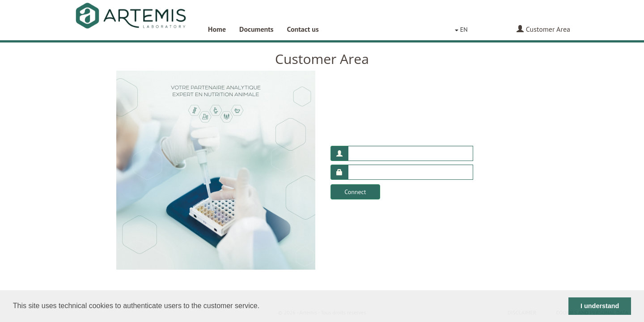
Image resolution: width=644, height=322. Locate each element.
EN (461, 30)
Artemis (131, 20)
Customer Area (543, 29)
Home (217, 29)
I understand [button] (600, 306)
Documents (256, 29)
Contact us (303, 29)
